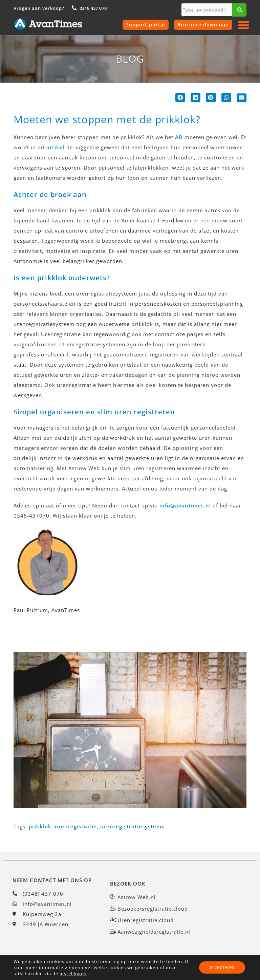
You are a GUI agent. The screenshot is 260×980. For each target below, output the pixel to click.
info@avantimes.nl (185, 505)
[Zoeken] (239, 10)
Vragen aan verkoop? (39, 8)
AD (179, 137)
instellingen (73, 974)
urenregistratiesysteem (133, 826)
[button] (244, 25)
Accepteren (222, 967)
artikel (56, 147)
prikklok (40, 826)
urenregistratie (76, 826)
